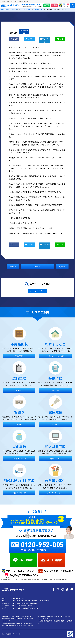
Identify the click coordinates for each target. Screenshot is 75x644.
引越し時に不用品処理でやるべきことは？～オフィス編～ (31, 228)
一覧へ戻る (38, 267)
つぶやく (31, 39)
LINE (61, 39)
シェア (15, 39)
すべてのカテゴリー (38, 291)
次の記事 (62, 267)
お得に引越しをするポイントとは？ (22, 223)
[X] (58, 589)
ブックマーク (46, 40)
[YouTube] (72, 589)
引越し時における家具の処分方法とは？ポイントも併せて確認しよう (35, 233)
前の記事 (13, 267)
